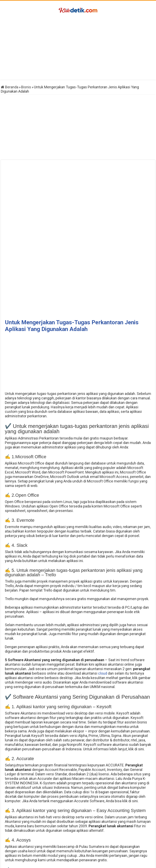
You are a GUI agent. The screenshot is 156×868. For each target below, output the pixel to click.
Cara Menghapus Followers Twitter (30, 843)
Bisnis (26, 87)
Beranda (10, 87)
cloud (103, 521)
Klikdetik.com (67, 863)
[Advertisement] (78, 47)
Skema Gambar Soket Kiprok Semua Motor (126, 843)
